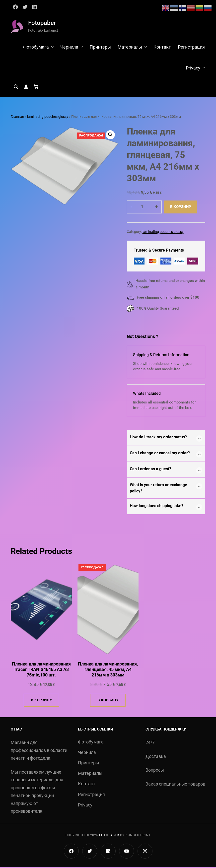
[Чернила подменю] (82, 47)
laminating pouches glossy (48, 118)
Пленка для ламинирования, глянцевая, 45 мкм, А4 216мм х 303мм (108, 670)
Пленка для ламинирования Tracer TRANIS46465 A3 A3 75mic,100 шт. (41, 670)
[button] (110, 135)
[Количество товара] (144, 208)
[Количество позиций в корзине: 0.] (36, 88)
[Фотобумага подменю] (52, 47)
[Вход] (26, 88)
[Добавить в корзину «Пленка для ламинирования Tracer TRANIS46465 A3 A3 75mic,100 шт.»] (41, 701)
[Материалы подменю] (146, 47)
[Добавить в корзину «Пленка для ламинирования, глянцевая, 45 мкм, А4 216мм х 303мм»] (108, 701)
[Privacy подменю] (204, 68)
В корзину (181, 208)
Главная (17, 118)
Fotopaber (42, 23)
